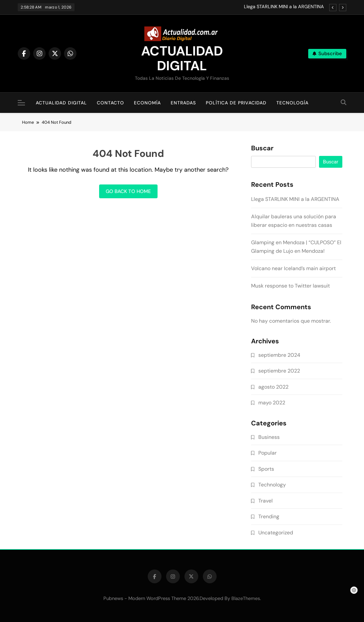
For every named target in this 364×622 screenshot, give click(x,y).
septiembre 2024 (279, 355)
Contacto (110, 103)
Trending (269, 516)
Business (269, 437)
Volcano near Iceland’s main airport (293, 268)
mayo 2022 (272, 403)
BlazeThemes (246, 598)
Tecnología (292, 103)
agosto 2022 (273, 387)
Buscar (262, 148)
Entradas (183, 103)
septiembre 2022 (279, 371)
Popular (268, 453)
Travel (266, 501)
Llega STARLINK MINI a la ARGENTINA (284, 7)
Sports (266, 469)
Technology (272, 485)
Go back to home (128, 191)
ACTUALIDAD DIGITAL (182, 58)
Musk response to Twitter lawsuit (290, 286)
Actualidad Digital (61, 103)
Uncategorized (276, 533)
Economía (147, 103)
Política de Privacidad (236, 103)
